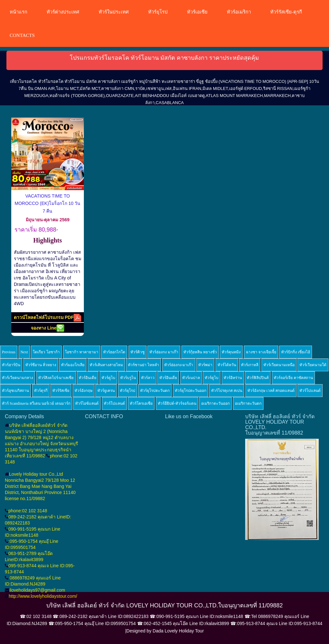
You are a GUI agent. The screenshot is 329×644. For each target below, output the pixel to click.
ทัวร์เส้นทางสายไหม (106, 365)
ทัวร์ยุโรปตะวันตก (155, 391)
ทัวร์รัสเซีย (61, 391)
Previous (9, 352)
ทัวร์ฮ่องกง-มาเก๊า (179, 365)
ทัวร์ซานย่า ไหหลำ (143, 365)
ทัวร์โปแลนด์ (310, 391)
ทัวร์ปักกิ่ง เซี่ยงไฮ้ (296, 352)
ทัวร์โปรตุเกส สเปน (227, 391)
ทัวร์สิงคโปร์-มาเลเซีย (56, 378)
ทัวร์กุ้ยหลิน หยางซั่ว (200, 352)
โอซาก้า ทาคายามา (82, 352)
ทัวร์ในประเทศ (114, 12)
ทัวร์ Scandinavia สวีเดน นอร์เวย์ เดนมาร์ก (36, 403)
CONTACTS (22, 35)
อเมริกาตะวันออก (215, 403)
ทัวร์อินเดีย (88, 378)
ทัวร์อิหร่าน (233, 378)
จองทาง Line (48, 328)
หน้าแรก (18, 12)
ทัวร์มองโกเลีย (73, 365)
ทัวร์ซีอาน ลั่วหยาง (41, 365)
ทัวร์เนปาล (191, 378)
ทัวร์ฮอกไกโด (114, 352)
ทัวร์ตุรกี (41, 391)
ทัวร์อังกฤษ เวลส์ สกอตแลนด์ (271, 391)
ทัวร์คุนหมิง (231, 352)
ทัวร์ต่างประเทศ (63, 12)
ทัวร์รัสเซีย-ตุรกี (286, 12)
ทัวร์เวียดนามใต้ (313, 365)
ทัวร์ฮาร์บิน (11, 365)
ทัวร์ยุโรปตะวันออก (191, 391)
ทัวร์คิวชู (138, 352)
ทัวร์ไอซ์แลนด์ (87, 403)
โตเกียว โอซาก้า (46, 352)
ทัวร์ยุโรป (158, 12)
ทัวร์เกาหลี (250, 365)
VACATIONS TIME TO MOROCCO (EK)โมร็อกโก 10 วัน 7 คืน (48, 203)
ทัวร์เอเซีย (197, 12)
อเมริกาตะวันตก (248, 403)
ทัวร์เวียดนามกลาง (18, 378)
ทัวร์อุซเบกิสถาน (15, 391)
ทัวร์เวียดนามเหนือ (279, 365)
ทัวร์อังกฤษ (84, 391)
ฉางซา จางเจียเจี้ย (261, 352)
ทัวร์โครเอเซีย (141, 403)
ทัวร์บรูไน (128, 378)
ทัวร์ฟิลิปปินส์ (258, 378)
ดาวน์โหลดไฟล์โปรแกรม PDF (48, 318)
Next (24, 352)
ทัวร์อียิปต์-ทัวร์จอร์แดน (177, 403)
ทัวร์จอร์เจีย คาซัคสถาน (293, 378)
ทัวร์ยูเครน (106, 391)
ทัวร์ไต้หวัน (227, 365)
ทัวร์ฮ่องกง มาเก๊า (164, 352)
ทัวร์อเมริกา (239, 12)
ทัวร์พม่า (205, 365)
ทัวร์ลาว (148, 378)
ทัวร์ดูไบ (108, 378)
